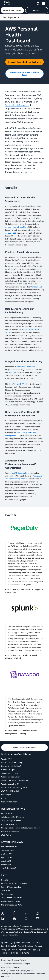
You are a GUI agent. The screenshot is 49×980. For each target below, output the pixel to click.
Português (39, 946)
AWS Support (9, 17)
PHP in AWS (6, 864)
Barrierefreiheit (20, 960)
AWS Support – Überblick (12, 898)
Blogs (4, 798)
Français (21, 946)
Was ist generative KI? (10, 784)
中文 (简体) (13, 953)
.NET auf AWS (7, 854)
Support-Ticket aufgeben (11, 887)
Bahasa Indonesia (23, 942)
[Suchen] (38, 3)
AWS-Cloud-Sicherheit (10, 791)
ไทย (29, 950)
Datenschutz (6, 960)
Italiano (30, 946)
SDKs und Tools (8, 850)
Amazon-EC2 (11, 233)
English (4, 946)
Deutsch (35, 942)
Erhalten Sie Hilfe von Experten (14, 883)
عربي (11, 942)
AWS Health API (18, 384)
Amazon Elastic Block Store (16, 227)
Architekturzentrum (9, 824)
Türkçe (15, 950)
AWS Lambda (14, 372)
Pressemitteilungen (9, 802)
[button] (12, 10)
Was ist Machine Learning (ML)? (14, 787)
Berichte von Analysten (11, 831)
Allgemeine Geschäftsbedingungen (15, 964)
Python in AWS (7, 857)
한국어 (4, 953)
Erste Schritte (7, 813)
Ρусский (22, 950)
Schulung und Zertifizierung (13, 817)
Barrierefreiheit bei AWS (11, 766)
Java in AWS (6, 861)
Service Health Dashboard (17, 105)
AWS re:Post (6, 890)
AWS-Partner (6, 835)
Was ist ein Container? (10, 773)
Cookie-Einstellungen (10, 967)
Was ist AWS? (7, 759)
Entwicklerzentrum (9, 847)
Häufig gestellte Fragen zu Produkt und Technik (21, 828)
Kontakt (5, 880)
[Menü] (44, 3)
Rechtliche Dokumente (11, 901)
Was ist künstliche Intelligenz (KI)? (15, 780)
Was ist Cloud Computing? (12, 762)
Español (13, 946)
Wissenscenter (7, 894)
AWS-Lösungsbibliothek (11, 821)
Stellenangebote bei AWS (12, 905)
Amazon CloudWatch (27, 367)
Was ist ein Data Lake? (10, 777)
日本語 (36, 950)
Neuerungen (6, 795)
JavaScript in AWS (9, 868)
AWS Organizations (21, 473)
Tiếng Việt (6, 950)
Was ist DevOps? (8, 770)
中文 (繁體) (24, 953)
